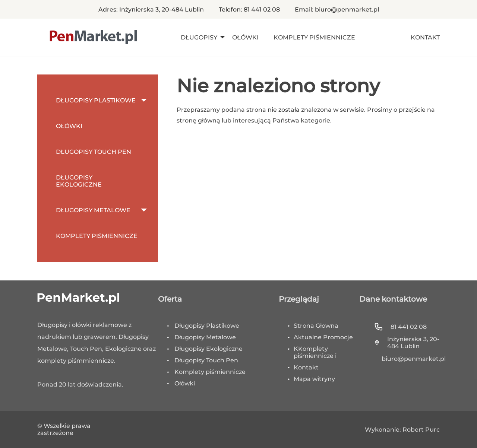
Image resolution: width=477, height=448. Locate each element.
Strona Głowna (316, 326)
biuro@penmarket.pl (411, 359)
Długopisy (199, 37)
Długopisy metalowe (93, 210)
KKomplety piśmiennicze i (315, 352)
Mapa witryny (314, 379)
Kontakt (425, 37)
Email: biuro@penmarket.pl (337, 9)
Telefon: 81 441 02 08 (249, 9)
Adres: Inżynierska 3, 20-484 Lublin (151, 9)
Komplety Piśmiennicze (314, 37)
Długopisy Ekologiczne (79, 181)
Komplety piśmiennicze (210, 372)
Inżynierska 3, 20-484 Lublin (407, 343)
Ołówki (245, 37)
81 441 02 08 (400, 327)
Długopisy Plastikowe (96, 100)
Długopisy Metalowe (205, 337)
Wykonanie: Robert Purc (402, 430)
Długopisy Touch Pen (94, 152)
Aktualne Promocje (323, 337)
